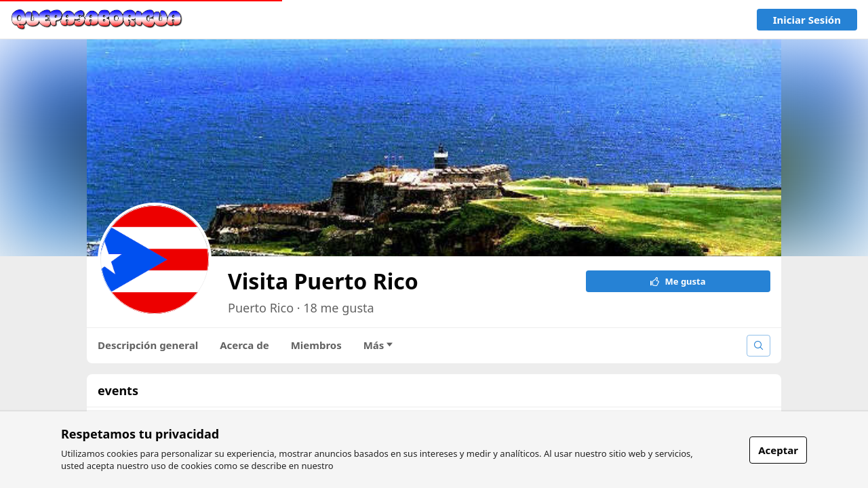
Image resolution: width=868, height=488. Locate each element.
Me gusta (678, 281)
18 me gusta (338, 308)
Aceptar (778, 450)
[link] (97, 20)
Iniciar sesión (807, 20)
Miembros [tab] (316, 345)
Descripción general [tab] (148, 345)
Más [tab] (378, 345)
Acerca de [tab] (244, 345)
